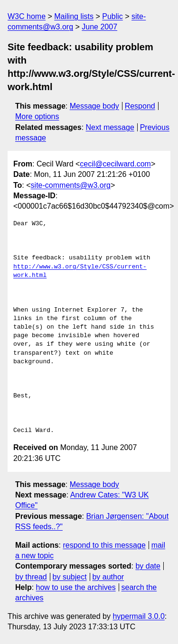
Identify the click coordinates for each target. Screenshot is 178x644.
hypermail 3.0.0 (138, 616)
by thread (31, 577)
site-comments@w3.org (71, 185)
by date (148, 566)
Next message (110, 127)
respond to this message (104, 545)
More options (37, 116)
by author (108, 577)
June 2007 (99, 27)
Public (112, 16)
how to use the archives (76, 587)
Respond (140, 106)
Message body (94, 106)
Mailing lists (74, 16)
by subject (70, 577)
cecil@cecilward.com (115, 164)
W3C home (27, 16)
